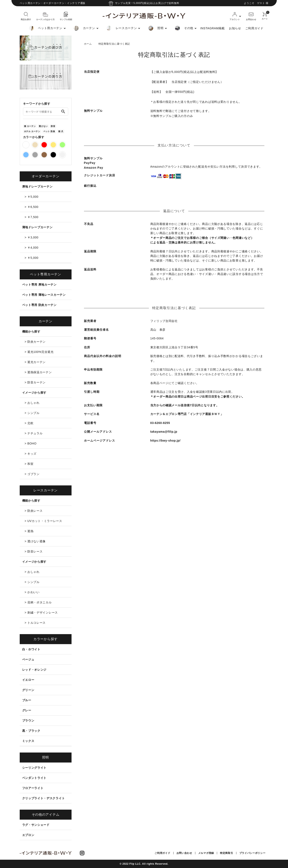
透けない (43, 126)
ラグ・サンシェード (36, 825)
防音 (53, 126)
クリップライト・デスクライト (44, 798)
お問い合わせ (184, 853)
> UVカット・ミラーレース (43, 521)
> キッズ (31, 454)
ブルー (27, 700)
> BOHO (31, 443)
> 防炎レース (34, 511)
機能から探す (31, 331)
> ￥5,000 (32, 197)
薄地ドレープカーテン (37, 227)
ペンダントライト (34, 778)
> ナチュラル (34, 433)
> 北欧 (29, 423)
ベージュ (28, 659)
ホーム (88, 44)
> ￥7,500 (32, 217)
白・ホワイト (31, 649)
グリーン (28, 690)
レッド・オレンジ (34, 670)
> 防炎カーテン (35, 342)
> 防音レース (34, 551)
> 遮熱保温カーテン (38, 372)
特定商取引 (227, 853)
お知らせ (235, 28)
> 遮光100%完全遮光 (39, 352)
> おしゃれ (32, 403)
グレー (27, 710)
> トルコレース (35, 623)
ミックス (28, 741)
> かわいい (32, 592)
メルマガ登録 (206, 853)
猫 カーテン (30, 126)
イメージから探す (34, 393)
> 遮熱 (29, 531)
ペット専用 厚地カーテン (39, 285)
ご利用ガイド (254, 28)
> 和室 (29, 464)
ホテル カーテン (32, 131)
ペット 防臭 (49, 131)
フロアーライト (33, 788)
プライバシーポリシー (252, 853)
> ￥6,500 (32, 207)
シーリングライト (34, 768)
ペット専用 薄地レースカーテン (44, 295)
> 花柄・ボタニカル (38, 602)
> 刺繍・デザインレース (41, 613)
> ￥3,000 (32, 237)
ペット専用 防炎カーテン (39, 305)
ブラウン (28, 721)
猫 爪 (61, 131)
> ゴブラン (32, 474)
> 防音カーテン (35, 382)
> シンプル (32, 413)
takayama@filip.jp (164, 432)
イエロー (28, 680)
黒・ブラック (31, 731)
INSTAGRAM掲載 (213, 28)
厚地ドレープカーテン (37, 187)
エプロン (28, 835)
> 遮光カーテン (35, 362)
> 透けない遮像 (35, 541)
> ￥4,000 (32, 248)
